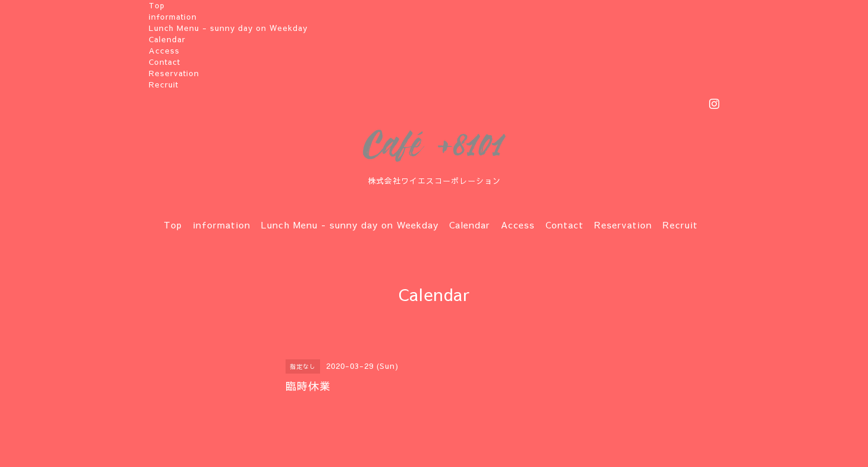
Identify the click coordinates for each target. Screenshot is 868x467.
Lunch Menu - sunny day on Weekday (228, 28)
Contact (164, 62)
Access (164, 51)
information (173, 17)
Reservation (174, 73)
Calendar (167, 39)
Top (157, 5)
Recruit (164, 84)
